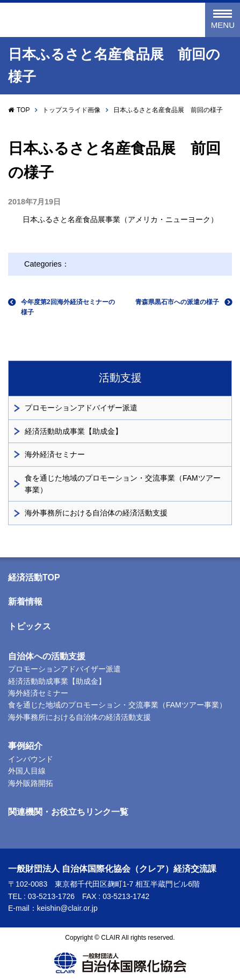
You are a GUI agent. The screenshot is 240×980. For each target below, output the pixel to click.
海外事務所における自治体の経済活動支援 (96, 513)
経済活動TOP (34, 577)
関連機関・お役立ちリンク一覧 (68, 812)
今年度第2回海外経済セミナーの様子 (68, 307)
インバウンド (31, 759)
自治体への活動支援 (47, 656)
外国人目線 (27, 771)
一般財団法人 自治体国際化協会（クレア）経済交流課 (80, 20)
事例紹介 (25, 746)
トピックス (30, 626)
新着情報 (25, 602)
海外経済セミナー (55, 454)
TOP (23, 110)
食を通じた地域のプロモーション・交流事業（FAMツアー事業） (123, 484)
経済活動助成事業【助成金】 (74, 431)
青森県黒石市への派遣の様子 (177, 302)
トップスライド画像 (71, 110)
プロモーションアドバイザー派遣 (81, 408)
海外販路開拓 (31, 783)
